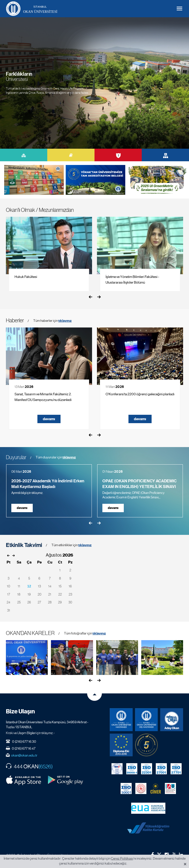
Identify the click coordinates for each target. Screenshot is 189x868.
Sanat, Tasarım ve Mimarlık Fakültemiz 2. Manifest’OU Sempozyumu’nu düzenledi (43, 397)
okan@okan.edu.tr (24, 755)
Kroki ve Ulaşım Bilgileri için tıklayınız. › (30, 733)
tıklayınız (65, 321)
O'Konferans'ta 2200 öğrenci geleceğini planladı (140, 394)
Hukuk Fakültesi (26, 277)
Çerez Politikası (122, 858)
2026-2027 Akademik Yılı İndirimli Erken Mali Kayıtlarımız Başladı (48, 484)
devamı (49, 419)
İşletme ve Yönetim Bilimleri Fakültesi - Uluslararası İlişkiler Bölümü (132, 280)
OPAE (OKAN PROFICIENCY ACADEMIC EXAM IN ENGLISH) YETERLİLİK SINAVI (140, 484)
